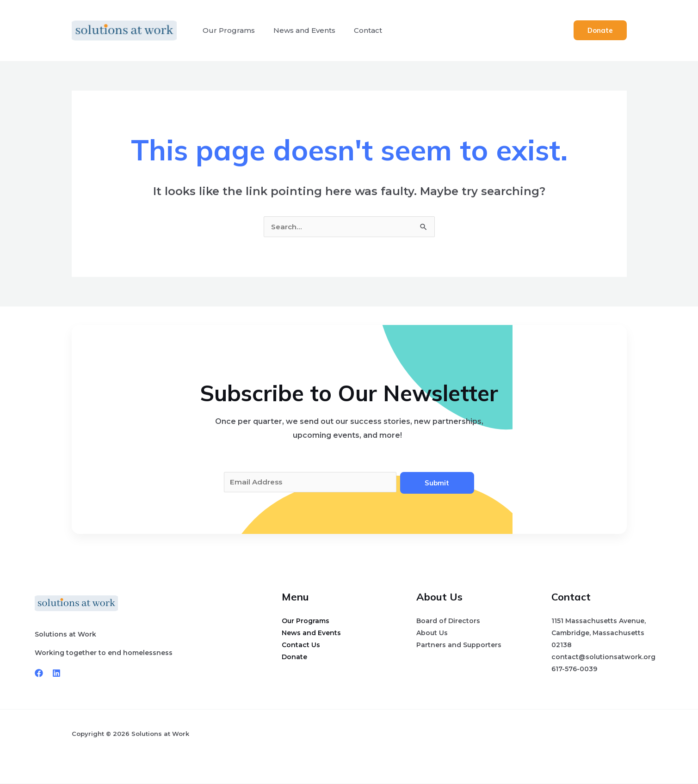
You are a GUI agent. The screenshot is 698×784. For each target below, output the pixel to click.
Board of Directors (448, 621)
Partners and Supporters (459, 645)
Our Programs (227, 30)
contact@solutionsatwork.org (603, 657)
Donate (294, 657)
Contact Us (301, 645)
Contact (359, 30)
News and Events (299, 30)
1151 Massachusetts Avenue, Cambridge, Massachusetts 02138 (599, 633)
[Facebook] (39, 674)
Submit (437, 483)
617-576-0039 (574, 669)
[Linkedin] (56, 674)
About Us (432, 633)
